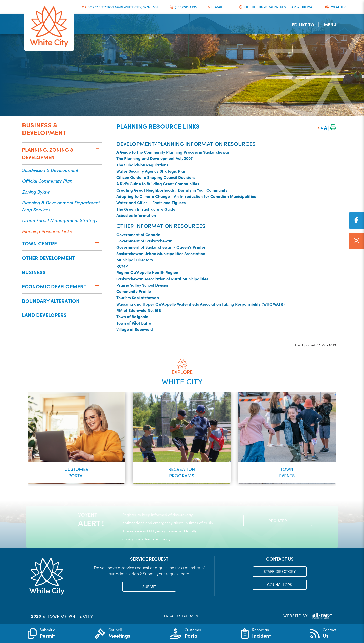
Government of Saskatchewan (144, 241)
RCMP (122, 266)
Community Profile (134, 291)
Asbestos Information (136, 215)
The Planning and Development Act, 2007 (154, 158)
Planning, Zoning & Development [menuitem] (48, 153)
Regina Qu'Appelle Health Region (147, 272)
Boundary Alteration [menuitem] (51, 301)
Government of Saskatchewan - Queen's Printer (161, 247)
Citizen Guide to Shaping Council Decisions (156, 177)
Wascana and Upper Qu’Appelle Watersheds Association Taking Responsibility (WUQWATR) (200, 304)
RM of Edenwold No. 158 (139, 310)
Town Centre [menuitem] (39, 243)
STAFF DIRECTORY (280, 571)
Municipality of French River (49, 27)
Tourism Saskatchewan (138, 297)
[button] (97, 148)
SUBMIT (149, 587)
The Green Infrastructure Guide (146, 209)
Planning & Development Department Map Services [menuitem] (61, 206)
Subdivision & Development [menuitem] (50, 170)
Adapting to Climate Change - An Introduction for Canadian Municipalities (186, 196)
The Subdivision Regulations (142, 165)
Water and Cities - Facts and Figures (151, 202)
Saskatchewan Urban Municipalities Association (161, 253)
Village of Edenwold (135, 329)
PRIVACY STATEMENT (182, 616)
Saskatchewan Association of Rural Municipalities (162, 279)
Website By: (308, 616)
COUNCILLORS (280, 585)
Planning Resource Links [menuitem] (47, 231)
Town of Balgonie (132, 316)
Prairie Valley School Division (143, 285)
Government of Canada (138, 234)
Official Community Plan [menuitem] (47, 181)
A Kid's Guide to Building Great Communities (158, 183)
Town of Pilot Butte (134, 323)
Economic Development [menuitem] (54, 286)
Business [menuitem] (34, 272)
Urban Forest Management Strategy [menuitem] (60, 220)
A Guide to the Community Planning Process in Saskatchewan (173, 152)
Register (278, 520)
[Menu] (333, 24)
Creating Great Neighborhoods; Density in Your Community (172, 190)
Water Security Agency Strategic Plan (151, 171)
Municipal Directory (135, 260)
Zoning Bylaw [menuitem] (36, 192)
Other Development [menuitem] (48, 258)
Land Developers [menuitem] (44, 315)
